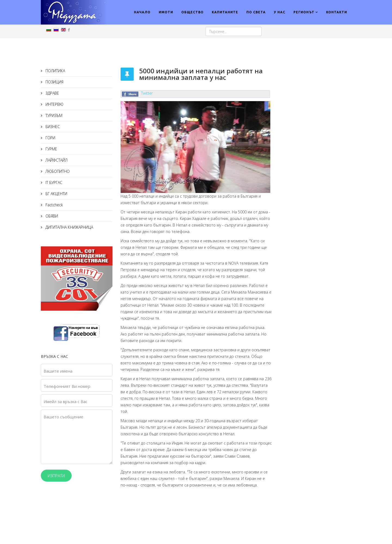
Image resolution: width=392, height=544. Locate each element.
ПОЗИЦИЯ (54, 82)
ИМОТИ (166, 12)
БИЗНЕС (52, 127)
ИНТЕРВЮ (54, 104)
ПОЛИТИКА (55, 71)
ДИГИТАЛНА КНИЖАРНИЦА (69, 227)
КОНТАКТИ (337, 12)
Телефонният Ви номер (67, 386)
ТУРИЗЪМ (53, 115)
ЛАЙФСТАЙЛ (56, 160)
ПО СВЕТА (256, 12)
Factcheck (54, 205)
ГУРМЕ (51, 149)
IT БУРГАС (53, 182)
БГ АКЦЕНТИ (56, 194)
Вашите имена (58, 371)
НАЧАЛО (142, 12)
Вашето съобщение (63, 417)
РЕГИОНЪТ (304, 12)
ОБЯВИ (51, 216)
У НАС (280, 12)
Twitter (147, 93)
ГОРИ (50, 138)
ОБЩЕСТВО (192, 12)
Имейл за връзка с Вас (65, 401)
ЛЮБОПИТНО (57, 171)
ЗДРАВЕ (52, 93)
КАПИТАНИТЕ (225, 12)
